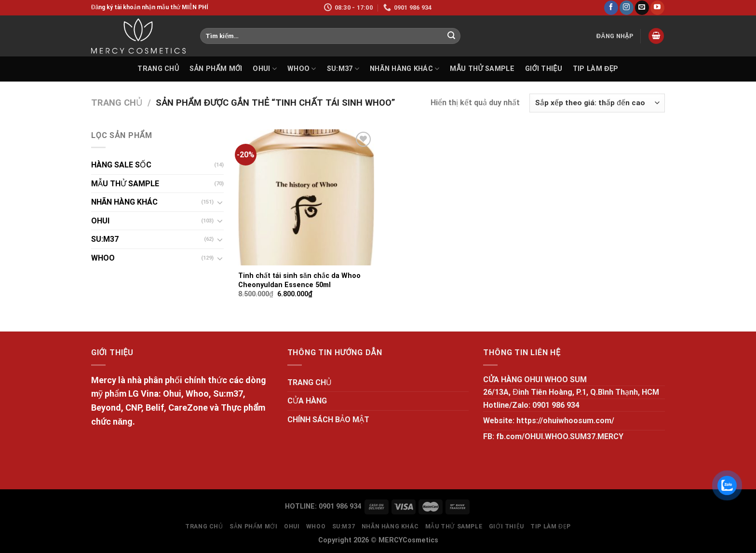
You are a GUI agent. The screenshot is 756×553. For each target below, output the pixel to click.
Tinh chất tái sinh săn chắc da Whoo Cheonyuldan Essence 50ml (299, 280)
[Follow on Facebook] (611, 8)
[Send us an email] (642, 8)
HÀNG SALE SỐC (121, 165)
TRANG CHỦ (158, 69)
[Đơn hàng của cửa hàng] (597, 103)
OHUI (265, 69)
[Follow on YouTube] (657, 8)
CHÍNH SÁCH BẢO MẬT (328, 420)
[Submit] (451, 36)
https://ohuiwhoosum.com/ (565, 421)
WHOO (302, 69)
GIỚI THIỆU (544, 69)
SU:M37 (343, 69)
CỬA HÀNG (307, 401)
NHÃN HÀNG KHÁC (405, 69)
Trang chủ (117, 103)
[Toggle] (220, 202)
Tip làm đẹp (596, 69)
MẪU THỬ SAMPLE (482, 69)
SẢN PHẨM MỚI (216, 69)
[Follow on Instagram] (627, 8)
